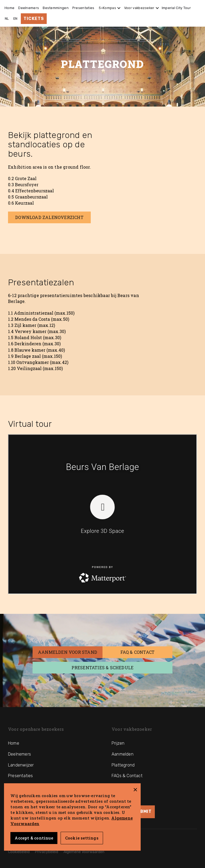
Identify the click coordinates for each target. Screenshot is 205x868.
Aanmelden (123, 754)
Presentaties (83, 8)
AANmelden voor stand (68, 652)
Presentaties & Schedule (103, 668)
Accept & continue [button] (34, 838)
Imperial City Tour (176, 8)
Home (9, 8)
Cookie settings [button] (82, 838)
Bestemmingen (56, 8)
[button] (109, 8)
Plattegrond (123, 765)
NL (7, 19)
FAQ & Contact (138, 652)
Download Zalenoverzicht (49, 217)
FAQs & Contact (127, 776)
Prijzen (118, 743)
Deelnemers (29, 8)
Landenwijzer (21, 765)
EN (15, 19)
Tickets (34, 19)
